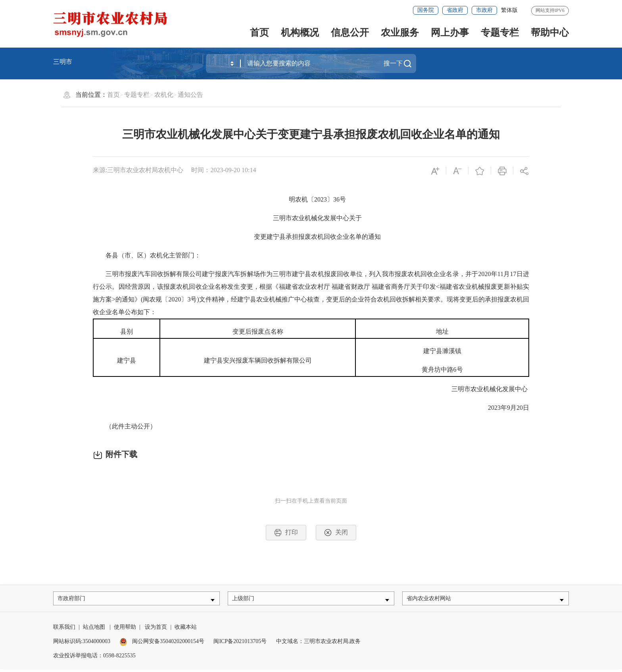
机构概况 (300, 33)
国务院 (426, 10)
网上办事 (450, 33)
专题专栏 (500, 33)
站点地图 (94, 630)
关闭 (336, 533)
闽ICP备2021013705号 (240, 644)
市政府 (484, 10)
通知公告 (190, 95)
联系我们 (64, 630)
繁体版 (509, 10)
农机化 (164, 95)
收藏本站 (186, 630)
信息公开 (350, 33)
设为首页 (156, 630)
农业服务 (400, 33)
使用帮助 (125, 630)
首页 (259, 33)
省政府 (455, 10)
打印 (286, 533)
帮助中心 (550, 33)
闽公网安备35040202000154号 (162, 644)
